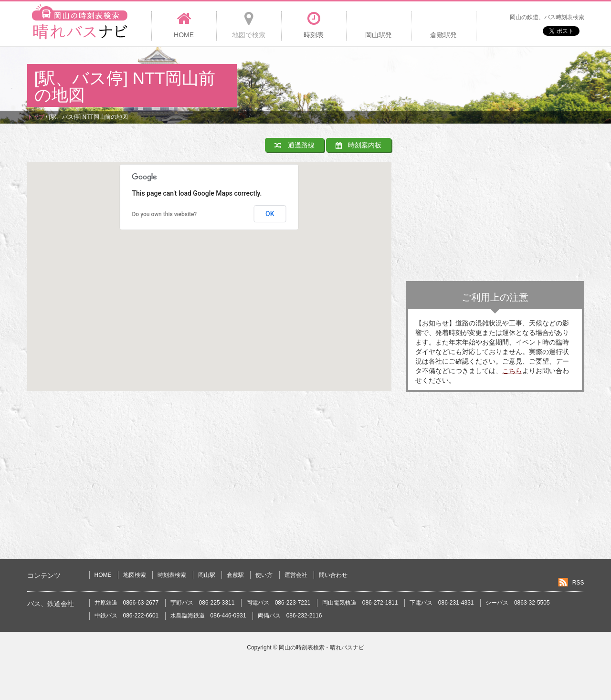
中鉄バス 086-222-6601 (127, 616)
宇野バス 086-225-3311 (203, 603)
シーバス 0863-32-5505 (518, 603)
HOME (103, 575)
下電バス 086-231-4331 (442, 603)
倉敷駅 (235, 575)
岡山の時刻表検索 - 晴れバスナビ (321, 648)
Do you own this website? (165, 214)
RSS (578, 583)
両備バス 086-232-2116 (290, 616)
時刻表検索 (172, 575)
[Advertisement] (411, 78)
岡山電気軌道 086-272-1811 (360, 603)
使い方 (264, 575)
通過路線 (295, 145)
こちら (512, 371)
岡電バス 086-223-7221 (279, 603)
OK (270, 214)
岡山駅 (207, 575)
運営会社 (296, 575)
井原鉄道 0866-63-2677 (127, 603)
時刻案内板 (359, 145)
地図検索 (135, 575)
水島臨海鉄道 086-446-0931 (208, 616)
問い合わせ (333, 575)
